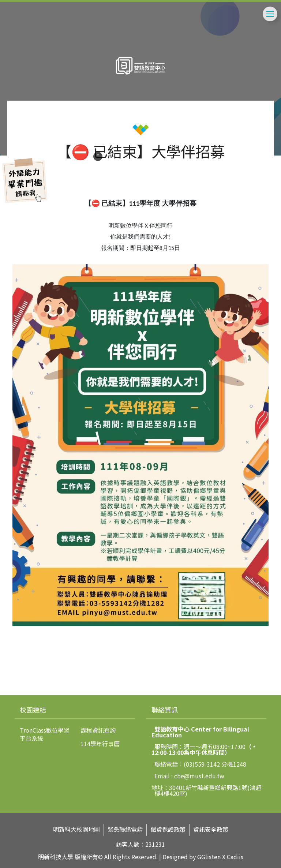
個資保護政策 (168, 829)
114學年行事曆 (100, 744)
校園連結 (33, 710)
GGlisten (209, 857)
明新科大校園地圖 (76, 829)
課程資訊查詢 (98, 730)
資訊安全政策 (211, 829)
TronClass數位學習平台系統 (45, 734)
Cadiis (235, 857)
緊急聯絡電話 (125, 829)
